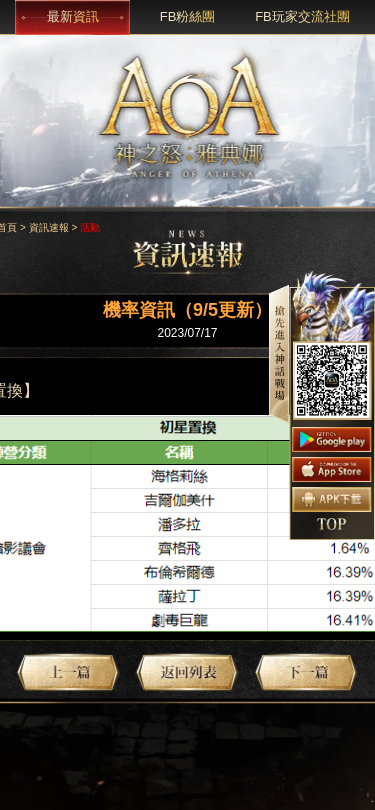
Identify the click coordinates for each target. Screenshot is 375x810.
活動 (90, 227)
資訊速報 (49, 227)
